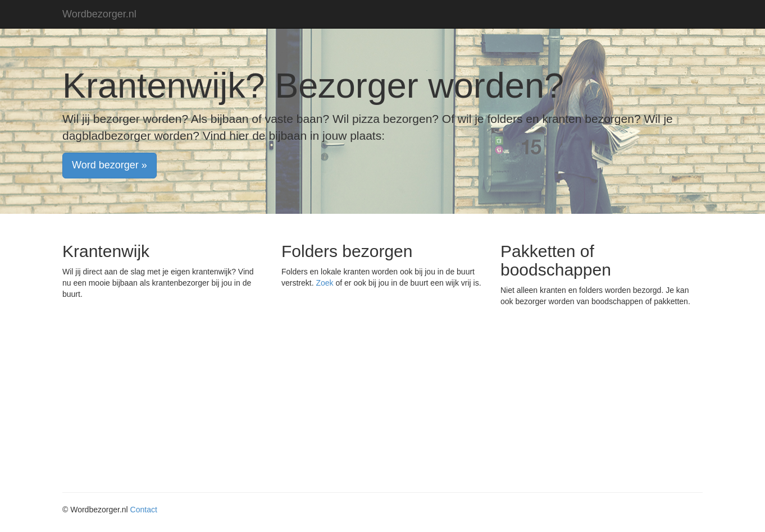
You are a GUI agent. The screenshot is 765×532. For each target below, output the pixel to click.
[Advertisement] (382, 402)
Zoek (324, 283)
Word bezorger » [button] (110, 165)
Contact (144, 510)
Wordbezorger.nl (99, 14)
